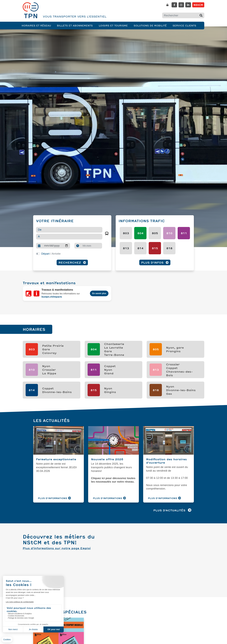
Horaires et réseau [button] (37, 25)
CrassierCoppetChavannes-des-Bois (179, 365)
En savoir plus (99, 292)
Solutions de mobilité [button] (151, 25)
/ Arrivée (51, 254)
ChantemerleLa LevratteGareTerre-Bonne (114, 345)
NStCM (198, 5)
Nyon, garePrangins (175, 345)
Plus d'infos (155, 262)
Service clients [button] (185, 25)
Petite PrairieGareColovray (53, 345)
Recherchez (72, 262)
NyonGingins (110, 385)
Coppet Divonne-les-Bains (57, 385)
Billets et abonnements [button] (75, 25)
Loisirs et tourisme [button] (114, 25)
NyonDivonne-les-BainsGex (181, 386)
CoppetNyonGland (110, 365)
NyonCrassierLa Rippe (49, 365)
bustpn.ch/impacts (52, 295)
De (40, 230)
